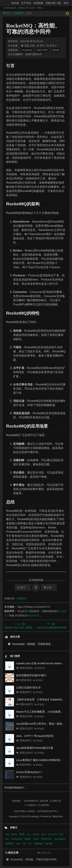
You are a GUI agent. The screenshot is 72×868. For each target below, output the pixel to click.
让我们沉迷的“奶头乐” (29, 687)
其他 (61, 834)
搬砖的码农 (33, 616)
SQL (30, 844)
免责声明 (43, 805)
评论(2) (37, 680)
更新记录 (55, 801)
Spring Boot (53, 834)
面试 (22, 834)
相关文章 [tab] (12, 853)
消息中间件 (42, 50)
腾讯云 (32, 811)
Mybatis (39, 843)
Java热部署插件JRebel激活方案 (35, 748)
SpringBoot (60, 839)
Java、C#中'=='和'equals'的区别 (35, 736)
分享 (48, 587)
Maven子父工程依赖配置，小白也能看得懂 (41, 712)
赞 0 (41, 46)
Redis (18, 844)
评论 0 (51, 46)
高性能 (55, 50)
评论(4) (39, 716)
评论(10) (39, 668)
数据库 (28, 839)
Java (8, 834)
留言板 (15, 3)
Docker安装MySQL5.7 (29, 772)
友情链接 (38, 3)
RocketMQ (27, 50)
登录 (66, 3)
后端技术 (19, 13)
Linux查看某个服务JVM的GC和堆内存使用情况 (43, 760)
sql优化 (10, 843)
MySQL (15, 834)
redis (7, 839)
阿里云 (23, 811)
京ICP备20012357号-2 (48, 811)
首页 (7, 13)
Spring (36, 834)
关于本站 (26, 3)
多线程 (36, 839)
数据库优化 (47, 839)
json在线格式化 (31, 801)
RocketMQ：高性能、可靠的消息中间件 (33, 644)
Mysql (44, 834)
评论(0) (37, 692)
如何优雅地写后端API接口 (31, 675)
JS (25, 843)
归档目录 (30, 805)
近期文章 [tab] (44, 853)
